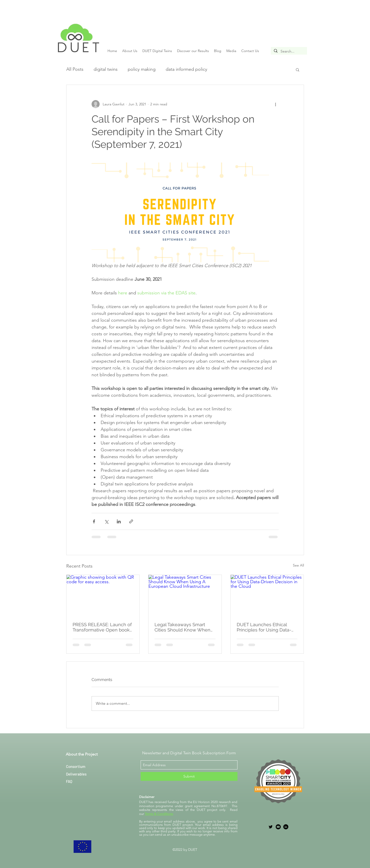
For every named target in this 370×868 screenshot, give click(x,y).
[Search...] (288, 52)
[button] (298, 69)
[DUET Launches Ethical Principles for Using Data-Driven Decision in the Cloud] (267, 595)
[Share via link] (131, 521)
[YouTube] (278, 827)
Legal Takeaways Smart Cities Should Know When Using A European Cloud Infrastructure (182, 627)
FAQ (69, 781)
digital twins (106, 69)
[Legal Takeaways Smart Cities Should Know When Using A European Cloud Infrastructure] (185, 595)
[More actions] (276, 104)
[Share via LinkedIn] (119, 521)
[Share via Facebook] (94, 521)
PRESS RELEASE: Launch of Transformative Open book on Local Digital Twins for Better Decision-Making (102, 627)
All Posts (75, 69)
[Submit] (189, 776)
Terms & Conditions (159, 814)
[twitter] (271, 827)
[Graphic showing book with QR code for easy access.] (103, 595)
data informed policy (186, 69)
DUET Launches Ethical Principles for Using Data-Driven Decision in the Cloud (264, 627)
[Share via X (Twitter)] (106, 521)
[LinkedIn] (286, 827)
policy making (142, 69)
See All (298, 565)
